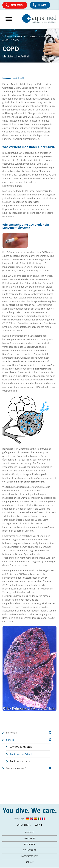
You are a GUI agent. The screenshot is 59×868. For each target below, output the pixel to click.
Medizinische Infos (20, 761)
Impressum (29, 838)
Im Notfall (29, 733)
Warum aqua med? (29, 768)
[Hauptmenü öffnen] (10, 19)
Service (42, 5)
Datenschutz (29, 850)
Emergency (17, 5)
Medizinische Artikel (21, 754)
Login (39, 825)
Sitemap (30, 862)
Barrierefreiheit (29, 856)
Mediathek (30, 844)
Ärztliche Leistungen (21, 747)
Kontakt (30, 832)
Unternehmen (24, 825)
